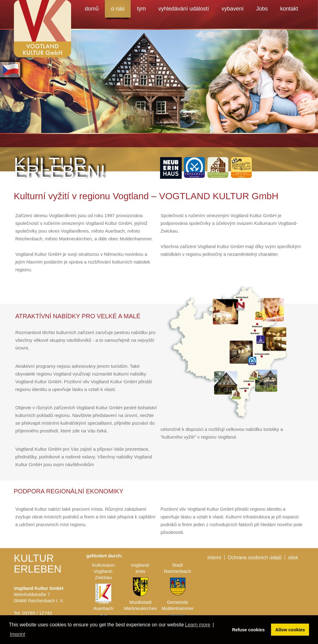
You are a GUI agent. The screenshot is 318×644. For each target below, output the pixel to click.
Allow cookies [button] (290, 630)
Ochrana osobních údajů (255, 558)
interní (214, 558)
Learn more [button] (198, 625)
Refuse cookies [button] (248, 630)
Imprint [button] (17, 634)
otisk (293, 558)
